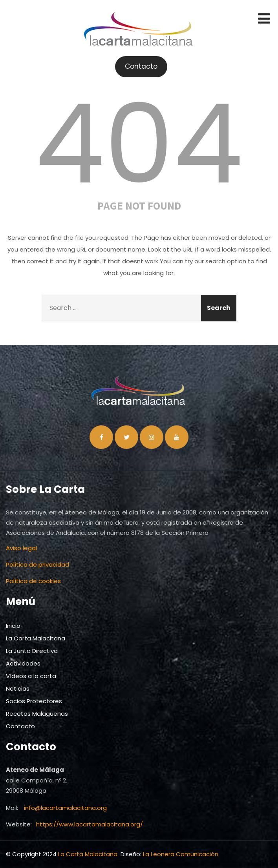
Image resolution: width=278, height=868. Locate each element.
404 (139, 144)
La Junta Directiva (32, 651)
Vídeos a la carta (31, 676)
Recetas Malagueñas (37, 714)
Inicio (13, 626)
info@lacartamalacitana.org (65, 808)
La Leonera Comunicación (181, 854)
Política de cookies (33, 581)
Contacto (20, 726)
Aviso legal (21, 548)
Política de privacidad (37, 564)
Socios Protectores (34, 701)
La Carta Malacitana (36, 638)
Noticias (18, 688)
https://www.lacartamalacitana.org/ (90, 824)
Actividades (23, 663)
